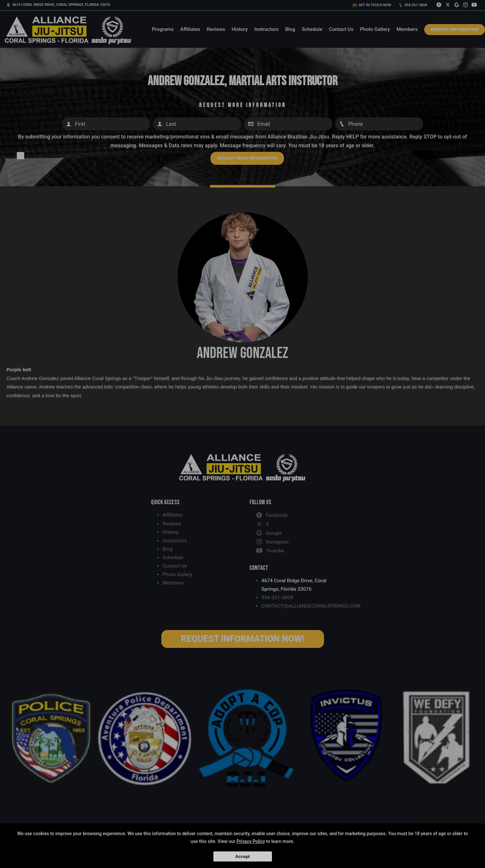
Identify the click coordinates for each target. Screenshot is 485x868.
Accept (242, 856)
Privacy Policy (251, 841)
